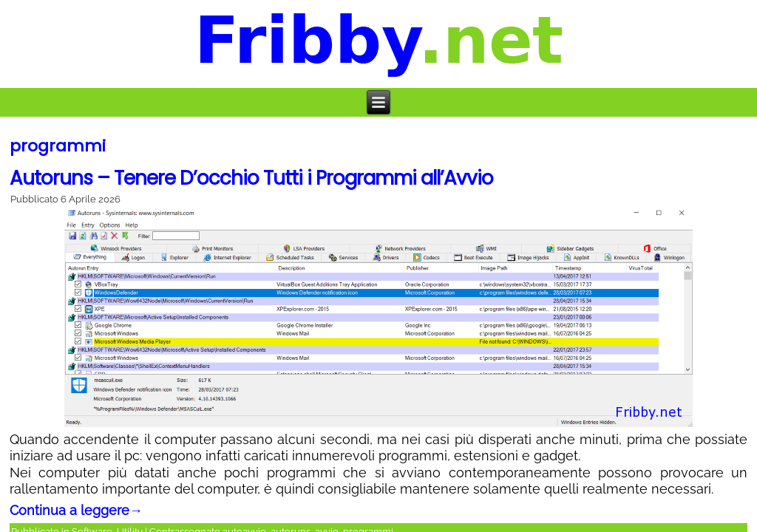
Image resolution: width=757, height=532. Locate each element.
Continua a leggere (76, 510)
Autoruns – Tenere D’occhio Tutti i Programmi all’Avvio (251, 178)
